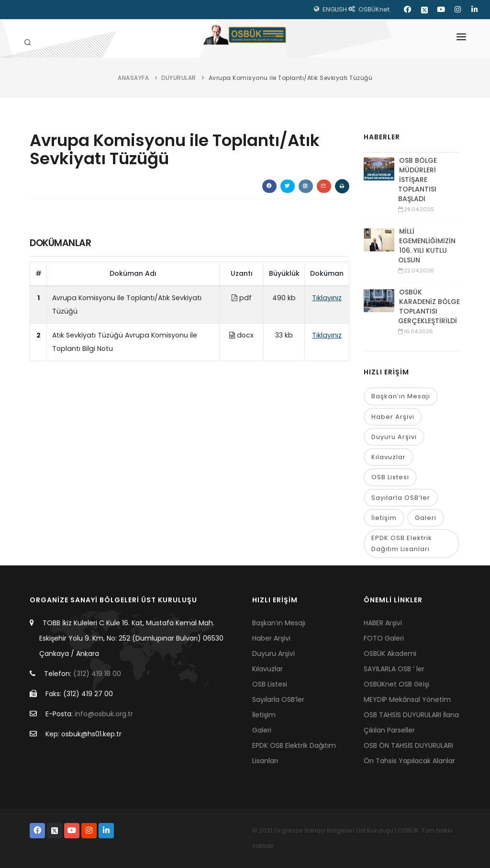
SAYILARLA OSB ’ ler (394, 669)
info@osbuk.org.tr (104, 714)
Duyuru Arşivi (394, 437)
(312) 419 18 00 (97, 674)
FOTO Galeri (384, 638)
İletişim (384, 518)
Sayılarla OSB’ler (401, 498)
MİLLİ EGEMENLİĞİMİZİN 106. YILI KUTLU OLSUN (427, 246)
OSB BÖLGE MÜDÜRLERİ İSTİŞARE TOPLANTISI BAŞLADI (418, 180)
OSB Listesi (390, 478)
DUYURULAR (179, 78)
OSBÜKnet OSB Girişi (396, 684)
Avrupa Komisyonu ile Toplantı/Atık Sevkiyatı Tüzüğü (291, 78)
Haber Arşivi (393, 417)
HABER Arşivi (383, 623)
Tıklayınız (327, 298)
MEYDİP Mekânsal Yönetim (407, 699)
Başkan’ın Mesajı (401, 396)
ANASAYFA (133, 78)
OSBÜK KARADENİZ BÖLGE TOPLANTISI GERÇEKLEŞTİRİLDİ (429, 306)
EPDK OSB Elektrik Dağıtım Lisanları (402, 544)
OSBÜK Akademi (390, 654)
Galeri (426, 518)
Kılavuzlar (389, 457)
